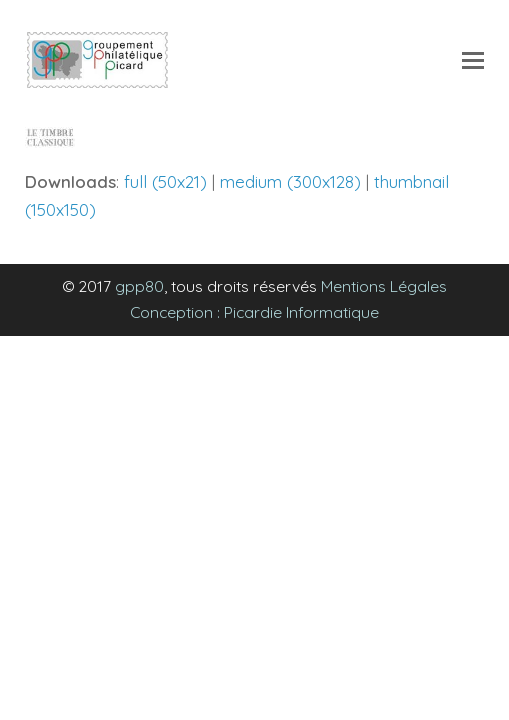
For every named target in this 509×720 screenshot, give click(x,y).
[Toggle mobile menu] (473, 60)
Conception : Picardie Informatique (254, 312)
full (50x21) (165, 181)
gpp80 (139, 286)
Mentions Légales (384, 286)
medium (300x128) (290, 181)
